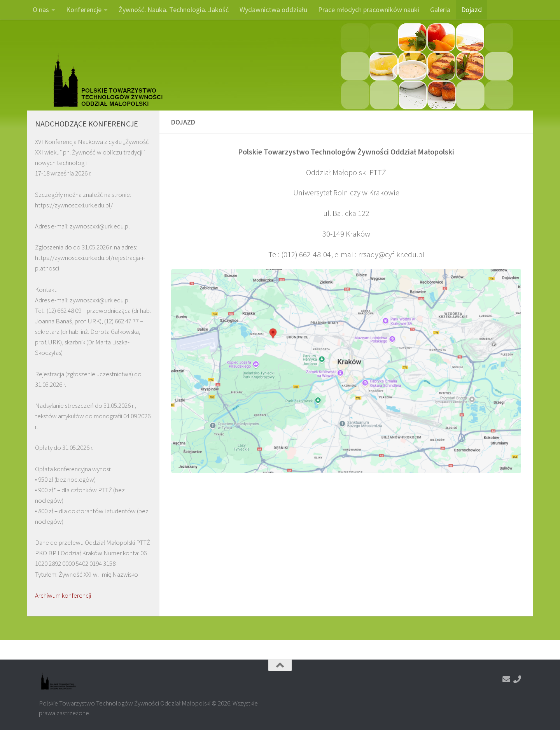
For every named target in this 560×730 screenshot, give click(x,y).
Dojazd (472, 10)
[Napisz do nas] (506, 679)
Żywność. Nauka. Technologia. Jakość (174, 10)
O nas (41, 10)
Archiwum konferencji (63, 595)
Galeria (440, 10)
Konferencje (84, 10)
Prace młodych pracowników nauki (369, 10)
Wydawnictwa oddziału (273, 10)
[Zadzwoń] (517, 679)
